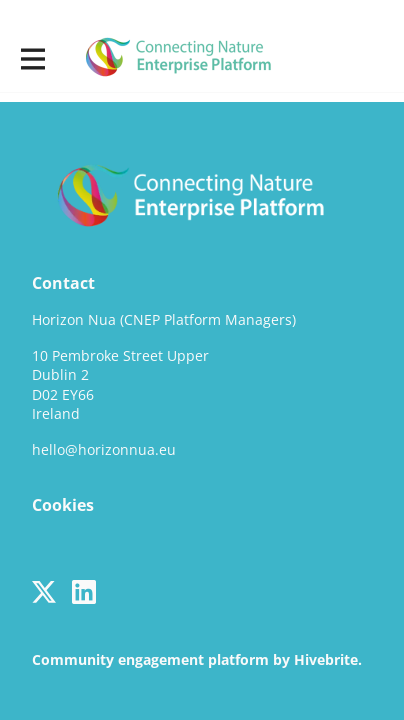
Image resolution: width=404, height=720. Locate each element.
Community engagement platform (150, 659)
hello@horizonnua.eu (104, 449)
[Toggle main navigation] (32, 57)
